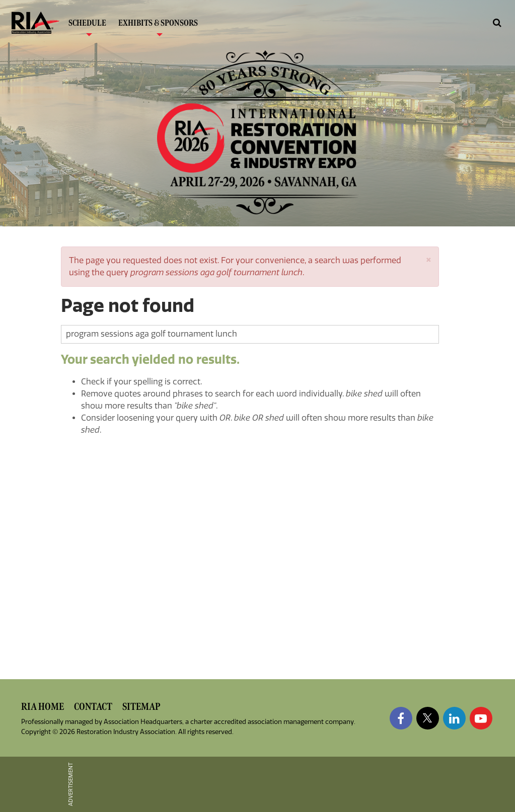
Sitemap (141, 707)
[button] (429, 259)
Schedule (87, 25)
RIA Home (43, 707)
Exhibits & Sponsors (158, 25)
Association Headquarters (143, 722)
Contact (93, 707)
